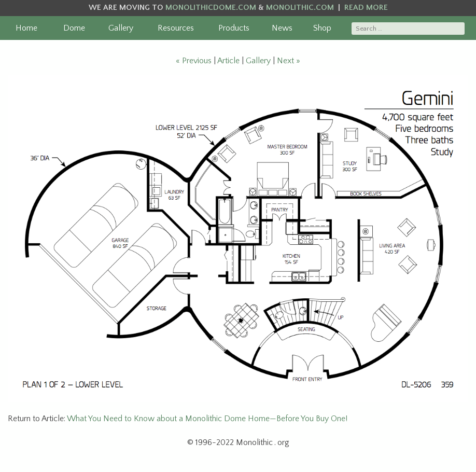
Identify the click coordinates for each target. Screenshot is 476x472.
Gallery (121, 28)
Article (228, 61)
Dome (74, 28)
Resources (176, 28)
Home (26, 28)
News (282, 28)
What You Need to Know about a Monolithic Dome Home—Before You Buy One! (207, 419)
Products (234, 28)
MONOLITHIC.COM (300, 8)
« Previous (194, 61)
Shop (322, 28)
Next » (289, 61)
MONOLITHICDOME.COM (211, 8)
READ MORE (366, 8)
